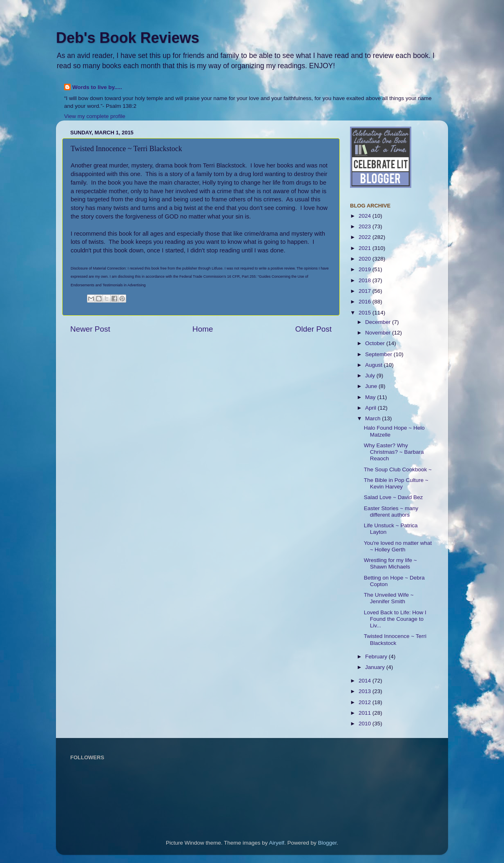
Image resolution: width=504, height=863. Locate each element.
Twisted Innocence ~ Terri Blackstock (395, 639)
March (374, 418)
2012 (366, 702)
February (377, 657)
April (371, 408)
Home (203, 329)
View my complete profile (95, 116)
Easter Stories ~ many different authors (391, 512)
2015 (366, 313)
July (371, 376)
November (379, 333)
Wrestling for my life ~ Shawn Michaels (390, 563)
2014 (366, 681)
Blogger (328, 843)
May (371, 397)
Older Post (313, 329)
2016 (366, 302)
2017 (366, 291)
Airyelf (277, 843)
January (376, 667)
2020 (366, 259)
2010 (366, 724)
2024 (366, 216)
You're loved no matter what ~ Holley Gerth (398, 546)
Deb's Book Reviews (128, 38)
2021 (366, 248)
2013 (366, 691)
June (372, 386)
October (376, 343)
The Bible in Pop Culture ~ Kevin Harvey (396, 483)
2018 (366, 280)
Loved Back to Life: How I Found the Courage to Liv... (395, 619)
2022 (366, 237)
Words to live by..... (97, 87)
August (375, 365)
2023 (366, 226)
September (379, 354)
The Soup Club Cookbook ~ (398, 469)
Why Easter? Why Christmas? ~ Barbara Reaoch (394, 452)
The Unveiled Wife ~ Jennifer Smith (389, 598)
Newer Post (90, 329)
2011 (366, 713)
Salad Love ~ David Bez (393, 497)
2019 (366, 269)
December (379, 322)
